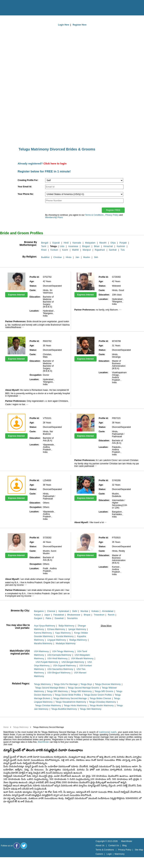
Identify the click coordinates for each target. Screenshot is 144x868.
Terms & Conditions (94, 215)
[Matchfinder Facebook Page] (17, 846)
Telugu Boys (86, 684)
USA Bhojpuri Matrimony (59, 673)
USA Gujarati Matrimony (65, 666)
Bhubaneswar (74, 615)
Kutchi (65, 250)
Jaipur (47, 615)
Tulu (123, 250)
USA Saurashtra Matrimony (60, 669)
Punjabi (123, 243)
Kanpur (37, 615)
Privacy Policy (112, 215)
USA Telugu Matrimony (63, 651)
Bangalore (39, 611)
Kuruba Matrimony (65, 636)
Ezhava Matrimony (56, 629)
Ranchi (111, 615)
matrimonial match (108, 732)
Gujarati (56, 243)
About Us (100, 845)
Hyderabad (64, 611)
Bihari (97, 246)
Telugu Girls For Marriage (66, 684)
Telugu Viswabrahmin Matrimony (71, 702)
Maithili (75, 250)
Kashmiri (121, 246)
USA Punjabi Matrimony (47, 662)
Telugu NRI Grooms (104, 691)
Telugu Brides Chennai (100, 698)
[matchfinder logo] (18, 8)
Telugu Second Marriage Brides (50, 688)
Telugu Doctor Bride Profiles (68, 695)
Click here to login (55, 163)
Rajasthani (100, 250)
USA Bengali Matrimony (73, 662)
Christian (58, 257)
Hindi (66, 243)
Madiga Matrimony (78, 640)
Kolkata (95, 611)
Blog (124, 845)
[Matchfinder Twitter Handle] (24, 846)
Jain (77, 257)
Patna (48, 618)
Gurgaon (38, 618)
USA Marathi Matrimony (82, 659)
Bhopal (87, 615)
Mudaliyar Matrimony (66, 643)
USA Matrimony (41, 651)
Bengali (45, 243)
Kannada (77, 243)
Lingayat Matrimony (57, 640)
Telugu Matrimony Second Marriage (70, 698)
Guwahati (59, 618)
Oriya (113, 243)
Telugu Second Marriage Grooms (83, 688)
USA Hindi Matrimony (58, 659)
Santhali (113, 250)
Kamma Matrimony (43, 633)
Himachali (108, 246)
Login (109, 854)
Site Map (139, 850)
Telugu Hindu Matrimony (75, 705)
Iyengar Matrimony (77, 629)
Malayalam (90, 243)
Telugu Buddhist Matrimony (64, 709)
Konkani (54, 250)
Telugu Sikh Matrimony (90, 709)
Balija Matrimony (66, 626)
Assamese (73, 246)
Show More (106, 626)
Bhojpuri (86, 246)
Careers (99, 854)
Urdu (62, 246)
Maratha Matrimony (43, 643)
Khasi (44, 250)
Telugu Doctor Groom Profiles (98, 695)
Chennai (51, 611)
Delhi (75, 611)
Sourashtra (72, 618)
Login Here (64, 25)
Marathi (103, 243)
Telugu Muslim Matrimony (102, 705)
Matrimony (119, 854)
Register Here (80, 25)
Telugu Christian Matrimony (48, 705)
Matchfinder (43, 742)
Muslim (87, 257)
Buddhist (45, 257)
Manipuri (87, 250)
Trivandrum (99, 615)
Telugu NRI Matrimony (57, 691)
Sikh (96, 257)
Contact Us (114, 845)
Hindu (69, 257)
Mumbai (84, 611)
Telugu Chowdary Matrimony (102, 702)
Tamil (44, 246)
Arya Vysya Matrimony (45, 626)
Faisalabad (59, 615)
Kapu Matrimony (63, 633)
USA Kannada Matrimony (59, 655)
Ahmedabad (108, 611)
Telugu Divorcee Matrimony (108, 684)
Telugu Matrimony (42, 684)
